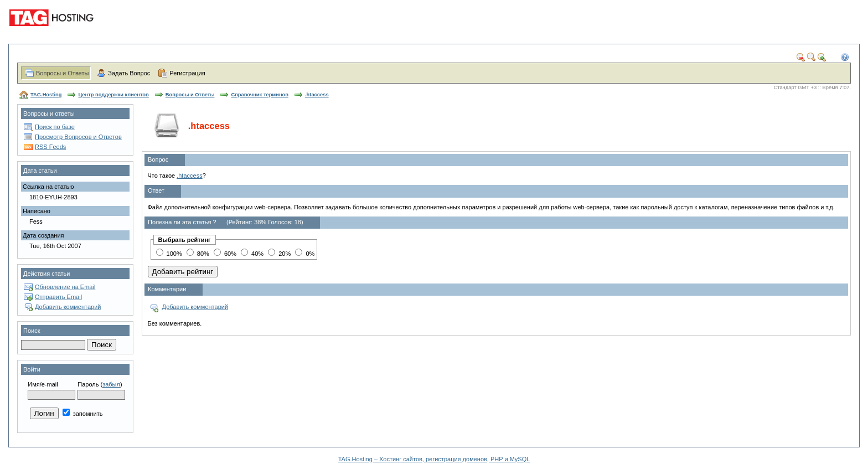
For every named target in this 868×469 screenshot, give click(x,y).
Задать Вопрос (129, 73)
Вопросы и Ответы (62, 73)
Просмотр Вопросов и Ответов (78, 137)
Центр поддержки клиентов (113, 95)
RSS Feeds (50, 147)
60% (225, 254)
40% (252, 254)
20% (279, 254)
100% (169, 254)
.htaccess (317, 95)
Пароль (88, 384)
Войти (32, 369)
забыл (111, 384)
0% (305, 254)
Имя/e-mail (43, 384)
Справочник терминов (260, 95)
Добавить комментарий (68, 307)
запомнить (83, 414)
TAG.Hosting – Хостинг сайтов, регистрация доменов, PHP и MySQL (434, 459)
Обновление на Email (65, 287)
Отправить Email (58, 297)
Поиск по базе (55, 127)
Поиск (32, 331)
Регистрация (187, 73)
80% (198, 254)
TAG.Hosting (46, 95)
